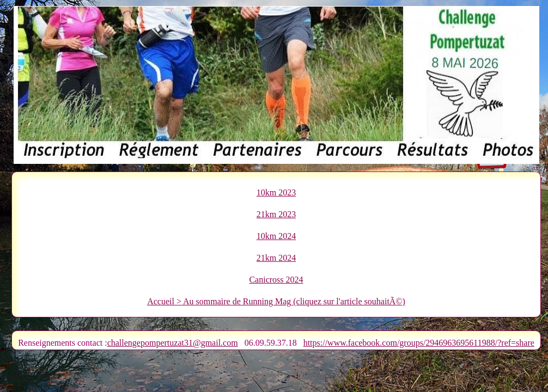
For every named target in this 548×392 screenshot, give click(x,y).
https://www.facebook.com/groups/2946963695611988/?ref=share (419, 343)
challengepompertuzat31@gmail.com (173, 343)
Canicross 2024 (276, 280)
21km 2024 (276, 258)
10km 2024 (276, 236)
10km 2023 (276, 192)
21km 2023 (276, 214)
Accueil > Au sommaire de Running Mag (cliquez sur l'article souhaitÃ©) (276, 301)
